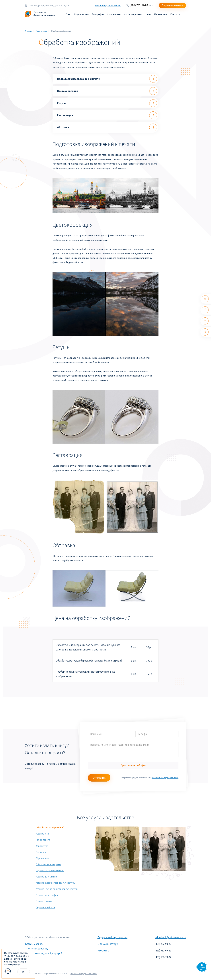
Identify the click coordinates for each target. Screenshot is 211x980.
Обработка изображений (50, 827)
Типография (98, 14)
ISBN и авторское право (48, 864)
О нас (68, 14)
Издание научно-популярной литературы (57, 889)
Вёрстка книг (42, 858)
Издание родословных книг (50, 870)
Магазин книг (161, 14)
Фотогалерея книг (133, 14)
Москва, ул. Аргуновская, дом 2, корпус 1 (47, 5)
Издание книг (42, 834)
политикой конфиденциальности (165, 778)
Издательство (81, 14)
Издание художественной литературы (56, 883)
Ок (24, 972)
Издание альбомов (45, 907)
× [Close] (34, 950)
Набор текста (43, 840)
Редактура (41, 852)
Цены (148, 14)
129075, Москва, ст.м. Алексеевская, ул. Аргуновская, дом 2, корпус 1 (44, 949)
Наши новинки (114, 14)
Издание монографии (47, 895)
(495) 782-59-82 (139, 5)
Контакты (175, 14)
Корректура (42, 846)
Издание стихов (44, 901)
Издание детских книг (47, 877)
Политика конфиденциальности (84, 974)
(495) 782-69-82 (163, 951)
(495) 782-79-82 (163, 957)
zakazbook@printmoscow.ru (108, 5)
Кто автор (103, 951)
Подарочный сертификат (112, 937)
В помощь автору (108, 944)
